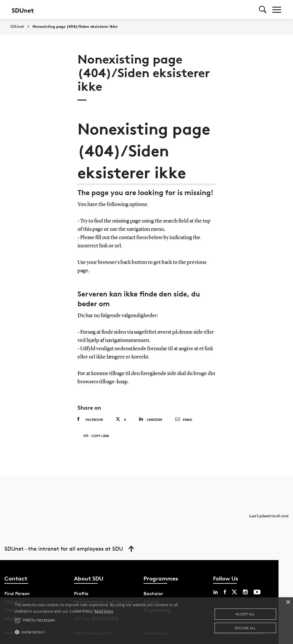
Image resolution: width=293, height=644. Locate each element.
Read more (104, 611)
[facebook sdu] (225, 592)
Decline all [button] (245, 628)
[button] (100, 632)
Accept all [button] (245, 614)
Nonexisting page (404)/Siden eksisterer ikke (75, 27)
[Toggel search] (263, 10)
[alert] (146, 621)
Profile (81, 594)
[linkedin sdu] (215, 592)
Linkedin (150, 419)
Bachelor (153, 594)
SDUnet (17, 26)
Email (184, 420)
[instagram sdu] (245, 592)
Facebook (90, 419)
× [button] (288, 602)
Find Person (17, 594)
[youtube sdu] (257, 592)
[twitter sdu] (234, 592)
